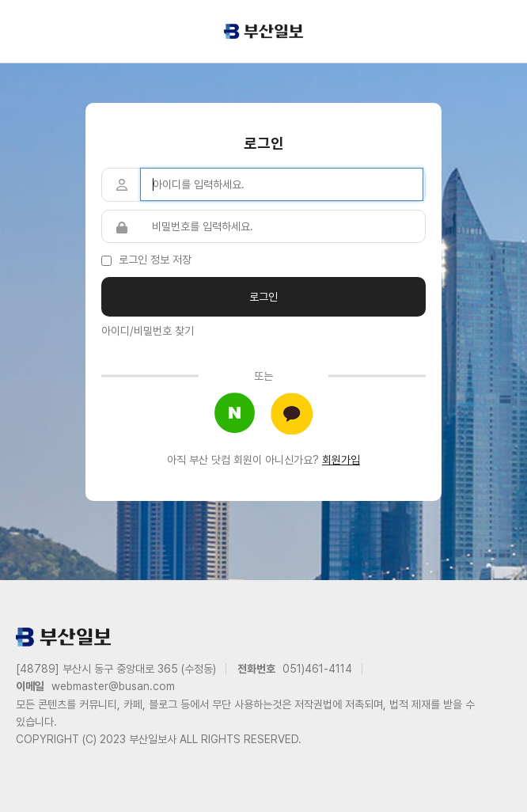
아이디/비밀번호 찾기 (148, 331)
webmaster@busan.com (113, 686)
